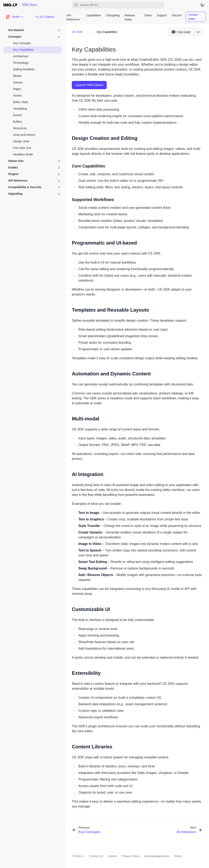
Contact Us (96, 856)
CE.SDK (77, 32)
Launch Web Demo (89, 85)
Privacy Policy (131, 856)
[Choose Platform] (15, 17)
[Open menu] (198, 32)
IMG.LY (79, 856)
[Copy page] (181, 32)
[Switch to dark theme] (202, 5)
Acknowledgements (157, 856)
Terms (178, 856)
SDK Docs (29, 5)
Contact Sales (193, 17)
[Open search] (118, 5)
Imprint (113, 856)
